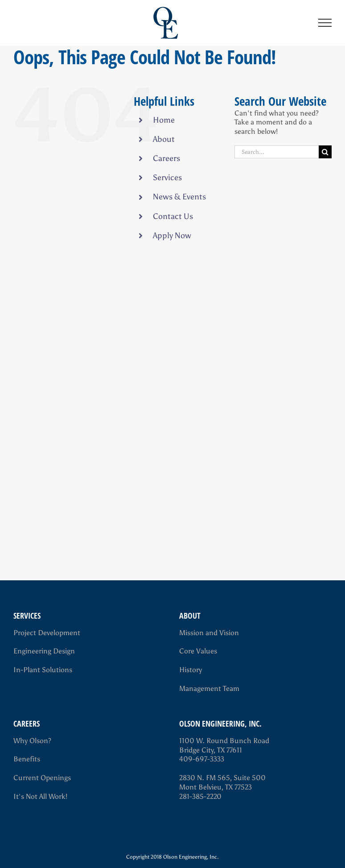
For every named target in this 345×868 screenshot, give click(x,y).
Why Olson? (32, 741)
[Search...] (277, 152)
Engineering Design (44, 651)
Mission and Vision (209, 633)
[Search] (325, 152)
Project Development (47, 633)
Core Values (198, 651)
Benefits (27, 759)
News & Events (179, 197)
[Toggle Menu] (325, 23)
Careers (166, 158)
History (191, 670)
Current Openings (42, 778)
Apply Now (172, 236)
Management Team (209, 688)
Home (164, 120)
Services (167, 178)
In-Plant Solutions (43, 670)
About (164, 139)
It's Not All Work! (40, 796)
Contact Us (173, 216)
